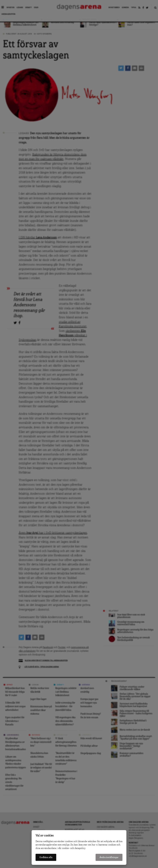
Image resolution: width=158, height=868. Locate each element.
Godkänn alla (46, 857)
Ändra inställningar (109, 857)
